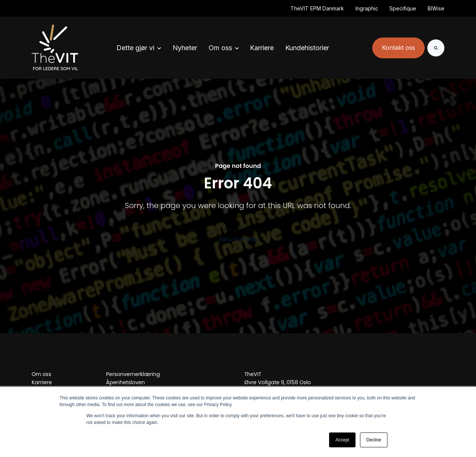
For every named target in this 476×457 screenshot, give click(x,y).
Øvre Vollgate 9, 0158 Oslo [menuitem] (278, 382)
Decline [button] (374, 440)
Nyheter (185, 48)
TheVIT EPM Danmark (317, 8)
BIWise (436, 8)
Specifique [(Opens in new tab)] (403, 8)
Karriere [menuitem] (42, 382)
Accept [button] (342, 440)
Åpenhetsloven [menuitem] (125, 382)
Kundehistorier (307, 48)
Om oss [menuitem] (41, 374)
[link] (55, 47)
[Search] (436, 48)
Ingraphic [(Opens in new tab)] (367, 8)
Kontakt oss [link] (398, 48)
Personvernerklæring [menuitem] (133, 374)
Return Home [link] (238, 239)
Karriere (262, 48)
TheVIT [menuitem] (253, 374)
